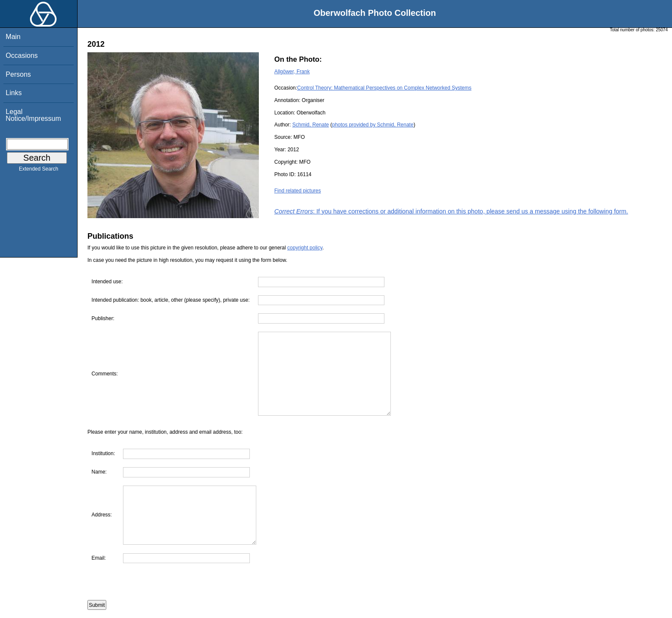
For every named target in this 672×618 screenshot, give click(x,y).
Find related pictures (298, 191)
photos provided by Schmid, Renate (373, 125)
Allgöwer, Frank (292, 72)
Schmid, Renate (310, 125)
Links (13, 93)
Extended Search (39, 171)
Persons (18, 74)
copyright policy (305, 248)
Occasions (22, 55)
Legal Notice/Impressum (33, 115)
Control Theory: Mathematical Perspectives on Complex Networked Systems (384, 88)
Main (13, 37)
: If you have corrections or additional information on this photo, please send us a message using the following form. (451, 211)
